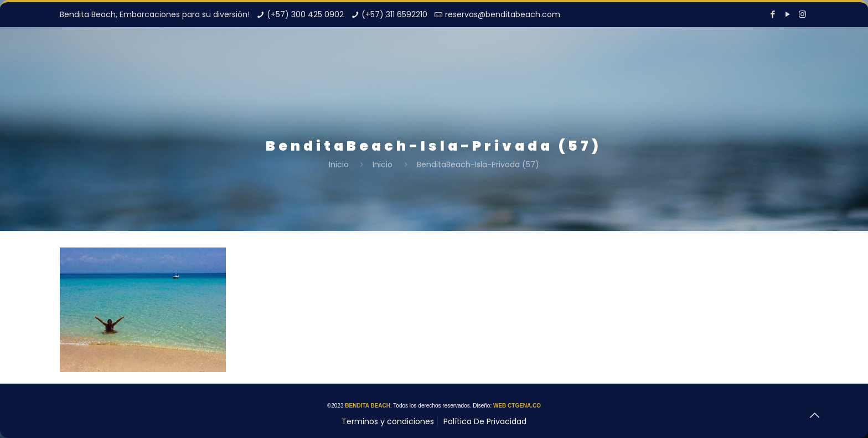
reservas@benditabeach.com (503, 14)
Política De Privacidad (485, 421)
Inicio (339, 164)
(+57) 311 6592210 (394, 14)
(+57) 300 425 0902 (305, 14)
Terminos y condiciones (388, 421)
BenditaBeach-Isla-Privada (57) (478, 164)
